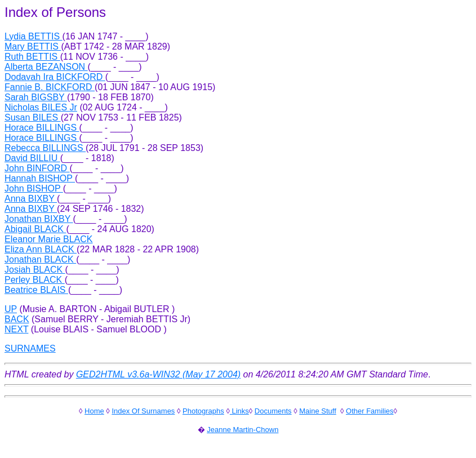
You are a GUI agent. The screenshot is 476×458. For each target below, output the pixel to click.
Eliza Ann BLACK (41, 249)
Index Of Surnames (143, 411)
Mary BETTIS (33, 46)
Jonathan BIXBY (39, 219)
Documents (273, 411)
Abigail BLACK (35, 229)
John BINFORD (37, 168)
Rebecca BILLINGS (45, 148)
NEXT (16, 329)
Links (239, 411)
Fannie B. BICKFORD (50, 87)
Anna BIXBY (31, 199)
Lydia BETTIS (34, 36)
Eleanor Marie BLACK (49, 239)
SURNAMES (30, 348)
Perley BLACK (35, 280)
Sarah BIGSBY (36, 97)
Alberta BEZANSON (46, 67)
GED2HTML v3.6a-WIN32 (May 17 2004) (158, 374)
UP (11, 309)
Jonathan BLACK (40, 259)
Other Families (370, 411)
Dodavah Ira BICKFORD (55, 77)
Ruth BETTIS (32, 57)
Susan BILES (33, 117)
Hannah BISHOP (40, 178)
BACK (17, 319)
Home (94, 411)
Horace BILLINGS (42, 128)
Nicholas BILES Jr (41, 107)
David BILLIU (32, 158)
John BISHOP (34, 188)
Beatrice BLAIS (36, 290)
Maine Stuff (318, 411)
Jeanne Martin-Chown (243, 430)
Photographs (203, 411)
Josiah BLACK (35, 270)
